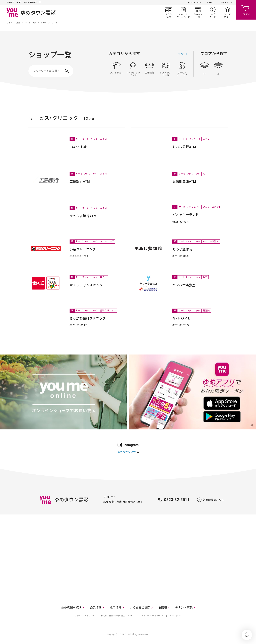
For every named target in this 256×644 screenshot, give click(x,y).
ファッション (117, 69)
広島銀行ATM (80, 181)
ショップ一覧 (198, 12)
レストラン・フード (166, 69)
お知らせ (211, 3)
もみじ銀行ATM (184, 147)
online (246, 10)
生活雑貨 (149, 69)
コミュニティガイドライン (151, 616)
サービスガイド (213, 12)
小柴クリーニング (83, 249)
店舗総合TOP (12, 3)
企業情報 (96, 608)
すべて (182, 54)
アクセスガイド (194, 3)
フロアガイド (227, 12)
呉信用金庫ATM (184, 181)
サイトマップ (226, 3)
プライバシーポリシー (85, 616)
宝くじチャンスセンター (88, 285)
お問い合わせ (176, 616)
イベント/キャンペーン (183, 12)
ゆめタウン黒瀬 (13, 23)
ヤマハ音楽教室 (184, 285)
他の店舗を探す (31, 3)
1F (204, 69)
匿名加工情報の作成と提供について (117, 616)
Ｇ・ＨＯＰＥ (182, 318)
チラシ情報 (169, 12)
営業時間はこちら (213, 500)
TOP (247, 635)
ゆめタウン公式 (127, 452)
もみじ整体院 (182, 249)
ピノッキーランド (186, 215)
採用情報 (116, 608)
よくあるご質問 (140, 608)
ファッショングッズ (133, 69)
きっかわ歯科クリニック (88, 318)
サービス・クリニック (182, 69)
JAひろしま (78, 147)
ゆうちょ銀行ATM (83, 216)
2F (218, 69)
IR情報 (163, 608)
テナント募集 (184, 608)
